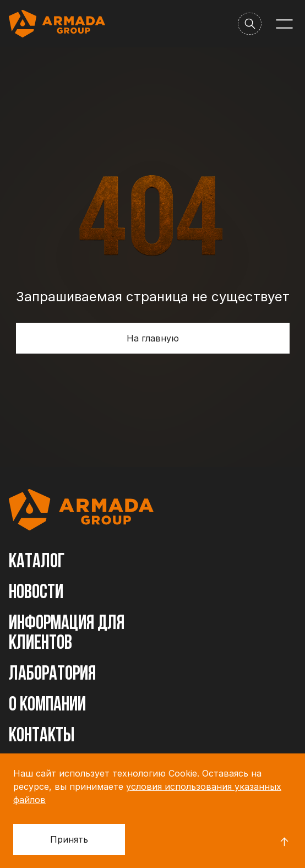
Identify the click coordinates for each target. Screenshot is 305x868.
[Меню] (284, 24)
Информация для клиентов (67, 634)
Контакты (42, 736)
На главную (153, 338)
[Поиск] (250, 24)
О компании (47, 706)
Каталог (37, 562)
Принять (69, 839)
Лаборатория (52, 675)
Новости (36, 593)
